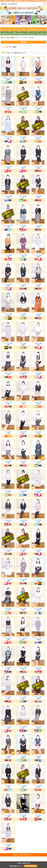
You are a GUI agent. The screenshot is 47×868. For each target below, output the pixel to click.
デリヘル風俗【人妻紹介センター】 (25, 855)
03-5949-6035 (30, 866)
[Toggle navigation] (45, 4)
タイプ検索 (10, 47)
